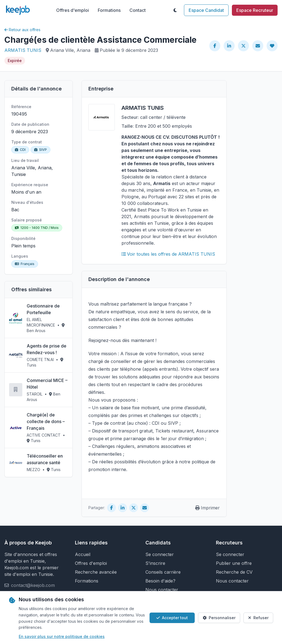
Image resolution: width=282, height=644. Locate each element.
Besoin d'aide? (160, 581)
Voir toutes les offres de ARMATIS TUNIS (168, 254)
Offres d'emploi (73, 10)
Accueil (83, 554)
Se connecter (160, 554)
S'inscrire (155, 563)
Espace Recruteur (255, 10)
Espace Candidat (206, 10)
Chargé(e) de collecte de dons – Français (46, 421)
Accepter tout (172, 618)
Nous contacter (162, 590)
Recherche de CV (234, 572)
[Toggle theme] (175, 10)
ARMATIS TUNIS (23, 50)
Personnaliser (219, 618)
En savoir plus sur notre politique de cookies (62, 636)
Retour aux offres (22, 30)
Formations (109, 10)
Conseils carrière (163, 572)
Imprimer (208, 508)
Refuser (258, 618)
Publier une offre (234, 563)
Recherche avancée (96, 572)
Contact (138, 10)
